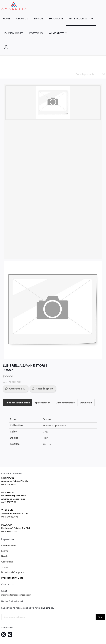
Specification (43, 403)
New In (5, 556)
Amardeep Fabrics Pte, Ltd (15, 481)
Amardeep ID (17, 389)
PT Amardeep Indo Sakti (14, 496)
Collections (7, 562)
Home (7, 19)
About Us (22, 19)
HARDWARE (56, 19)
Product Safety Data (12, 578)
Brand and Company (13, 572)
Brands (39, 19)
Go (100, 617)
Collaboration (9, 546)
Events (5, 551)
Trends (5, 567)
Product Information (18, 403)
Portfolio (36, 33)
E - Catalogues (14, 33)
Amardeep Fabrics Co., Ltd (15, 514)
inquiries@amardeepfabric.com (16, 595)
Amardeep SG (44, 389)
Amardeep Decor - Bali (13, 499)
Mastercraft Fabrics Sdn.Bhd (16, 528)
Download (86, 403)
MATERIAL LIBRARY (79, 19)
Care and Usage (65, 403)
